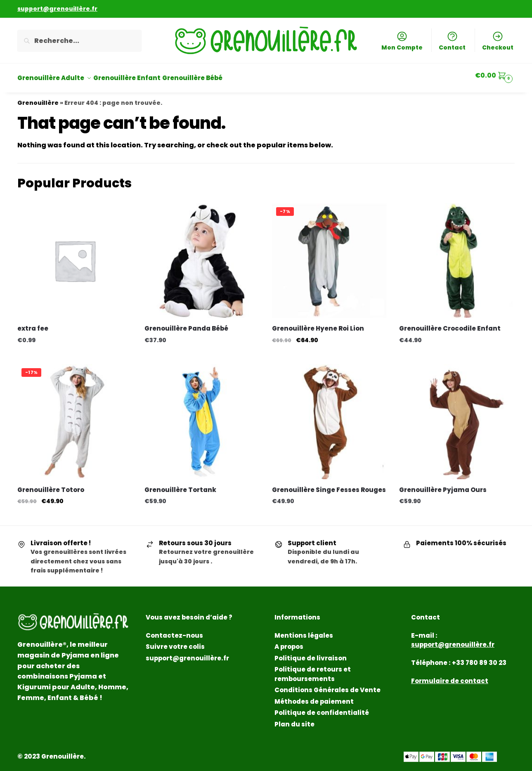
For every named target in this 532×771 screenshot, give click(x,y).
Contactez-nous (174, 630)
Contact (452, 41)
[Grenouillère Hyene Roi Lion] (329, 255)
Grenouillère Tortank (180, 485)
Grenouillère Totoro (51, 485)
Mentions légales (304, 630)
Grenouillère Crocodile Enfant (450, 323)
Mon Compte (402, 41)
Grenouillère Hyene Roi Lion (318, 323)
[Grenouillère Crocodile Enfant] (456, 255)
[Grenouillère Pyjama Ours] (456, 416)
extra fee (33, 323)
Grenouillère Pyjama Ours (443, 485)
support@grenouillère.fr (187, 653)
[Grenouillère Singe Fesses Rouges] (329, 416)
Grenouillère (38, 98)
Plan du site (294, 719)
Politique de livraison (311, 653)
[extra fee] (75, 255)
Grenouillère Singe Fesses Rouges (329, 485)
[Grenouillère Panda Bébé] (202, 255)
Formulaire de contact (450, 676)
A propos (289, 642)
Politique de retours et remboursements (313, 669)
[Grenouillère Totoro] (75, 416)
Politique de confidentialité (322, 708)
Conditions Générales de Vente (327, 685)
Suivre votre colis (175, 642)
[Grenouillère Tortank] (202, 416)
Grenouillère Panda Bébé (186, 323)
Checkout (498, 41)
